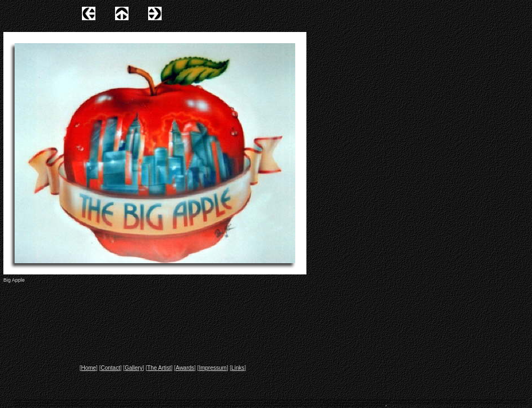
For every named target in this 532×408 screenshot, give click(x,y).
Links (238, 368)
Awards (185, 368)
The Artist (159, 368)
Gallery (134, 368)
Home (88, 368)
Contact (110, 368)
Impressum (212, 368)
